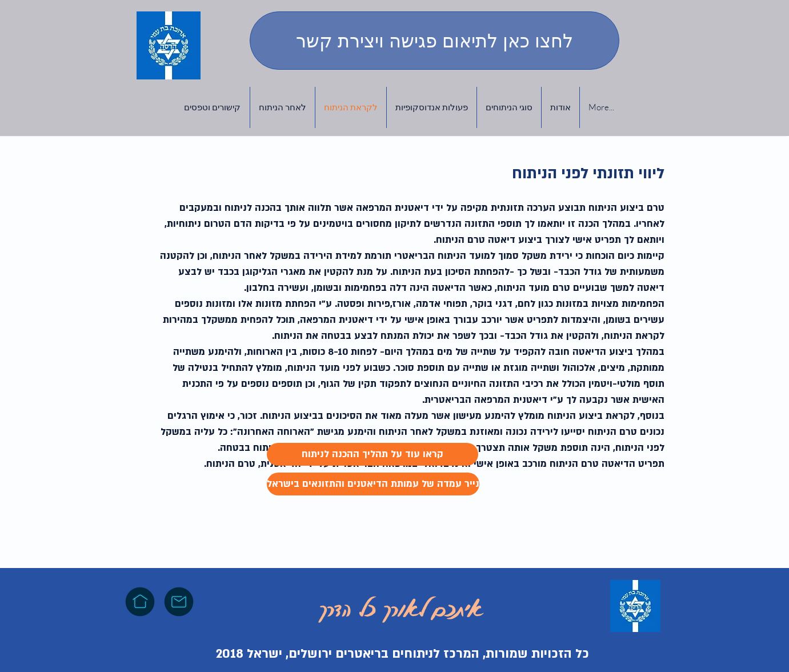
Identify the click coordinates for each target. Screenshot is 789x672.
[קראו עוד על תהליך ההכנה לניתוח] (373, 454)
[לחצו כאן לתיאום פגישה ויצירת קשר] (434, 41)
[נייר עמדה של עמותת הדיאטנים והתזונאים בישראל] (373, 484)
